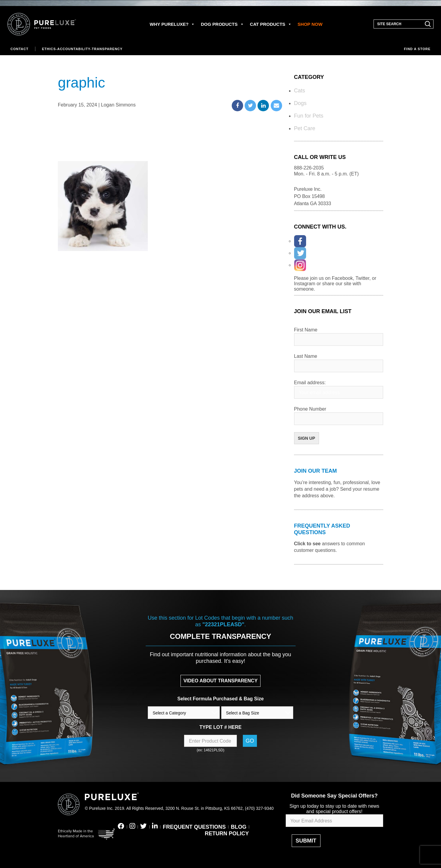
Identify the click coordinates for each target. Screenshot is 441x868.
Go (250, 741)
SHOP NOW (310, 24)
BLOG (239, 827)
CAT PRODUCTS (271, 24)
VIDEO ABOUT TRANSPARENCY (220, 681)
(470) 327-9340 (259, 808)
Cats (300, 91)
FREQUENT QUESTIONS (194, 827)
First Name (306, 330)
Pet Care (305, 128)
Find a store (417, 49)
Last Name (306, 356)
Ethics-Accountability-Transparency (82, 49)
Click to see (307, 544)
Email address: (310, 383)
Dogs (300, 103)
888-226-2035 (309, 168)
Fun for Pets (309, 116)
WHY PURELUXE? (172, 24)
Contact (19, 49)
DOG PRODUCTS (222, 24)
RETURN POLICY (227, 834)
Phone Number (310, 409)
